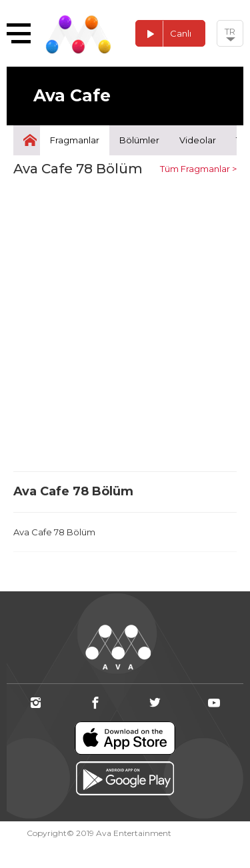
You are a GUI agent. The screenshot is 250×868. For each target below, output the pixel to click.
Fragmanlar (75, 140)
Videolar (198, 140)
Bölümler (139, 140)
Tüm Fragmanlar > (198, 169)
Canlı (164, 34)
